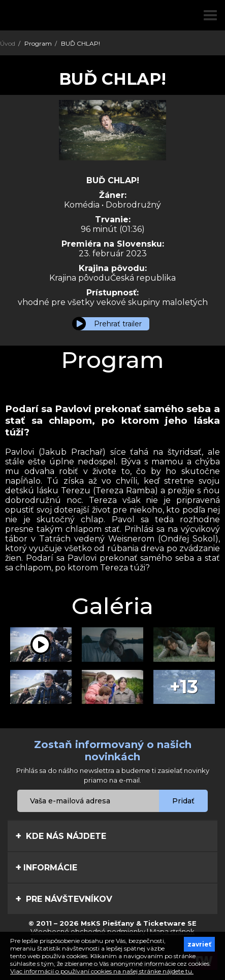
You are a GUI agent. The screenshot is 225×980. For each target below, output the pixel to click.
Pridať (183, 801)
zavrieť (199, 944)
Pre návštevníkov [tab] (64, 899)
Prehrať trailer (118, 324)
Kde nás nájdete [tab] (61, 836)
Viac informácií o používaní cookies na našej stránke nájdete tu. (102, 971)
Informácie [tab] (46, 867)
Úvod (8, 43)
